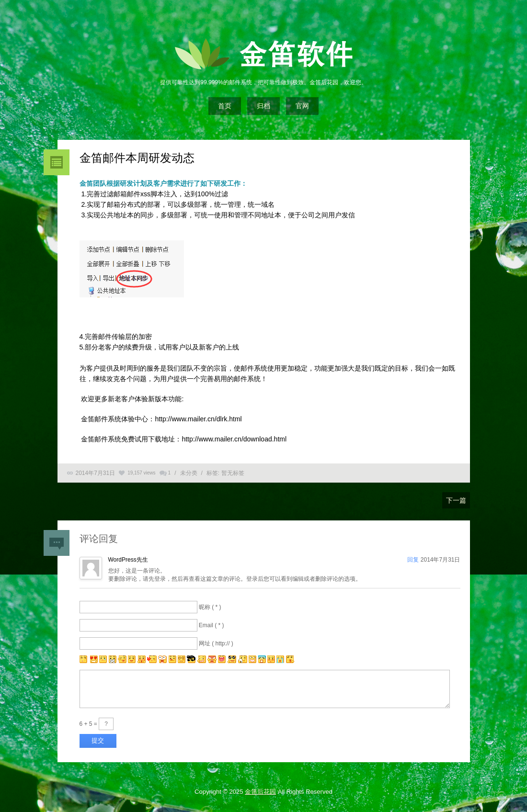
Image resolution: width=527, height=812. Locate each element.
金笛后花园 (260, 792)
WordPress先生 (128, 560)
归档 (263, 106)
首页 (225, 106)
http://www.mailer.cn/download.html (234, 439)
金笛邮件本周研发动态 (137, 158)
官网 (302, 106)
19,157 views (141, 473)
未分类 (189, 473)
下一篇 (456, 500)
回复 (413, 560)
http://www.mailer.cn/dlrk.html (198, 419)
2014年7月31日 (96, 473)
